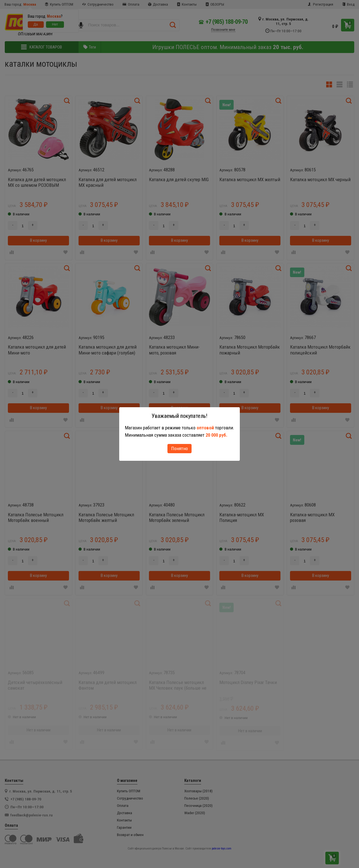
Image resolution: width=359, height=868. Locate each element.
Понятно (179, 448)
